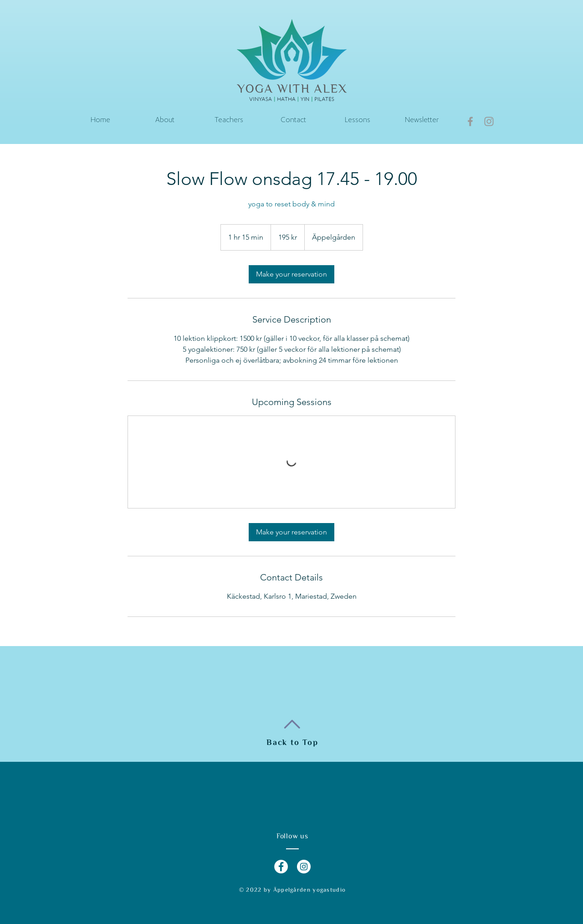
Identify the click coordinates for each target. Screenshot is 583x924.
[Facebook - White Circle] (281, 867)
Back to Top (292, 742)
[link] (291, 274)
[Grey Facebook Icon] (470, 121)
